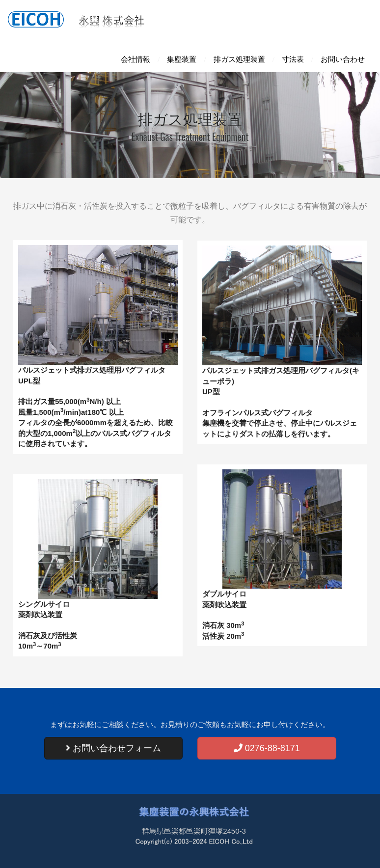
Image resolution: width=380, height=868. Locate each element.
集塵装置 (182, 59)
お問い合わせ (343, 59)
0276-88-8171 (267, 748)
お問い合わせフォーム (113, 748)
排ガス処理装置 (239, 59)
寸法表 (293, 59)
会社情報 (136, 59)
